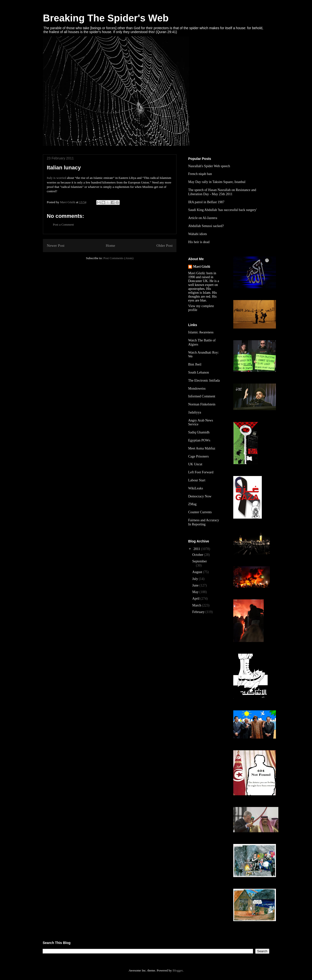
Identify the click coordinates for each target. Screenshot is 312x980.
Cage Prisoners (198, 456)
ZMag (192, 504)
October (198, 555)
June (196, 585)
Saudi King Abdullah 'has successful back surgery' (223, 210)
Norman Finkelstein (202, 404)
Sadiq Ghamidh (199, 432)
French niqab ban (200, 174)
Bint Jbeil (195, 364)
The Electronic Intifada (204, 380)
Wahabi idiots (198, 234)
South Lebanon (199, 372)
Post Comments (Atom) (118, 258)
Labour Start (197, 480)
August (198, 572)
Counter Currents (200, 512)
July (196, 579)
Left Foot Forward (201, 472)
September (200, 561)
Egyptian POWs (199, 440)
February (199, 612)
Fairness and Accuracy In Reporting (204, 522)
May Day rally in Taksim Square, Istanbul (217, 182)
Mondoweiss (197, 389)
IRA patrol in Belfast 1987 (206, 202)
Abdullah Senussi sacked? (206, 226)
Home (110, 245)
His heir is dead (199, 242)
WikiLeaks (196, 488)
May (196, 592)
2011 (197, 549)
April (196, 599)
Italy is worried (56, 178)
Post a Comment (63, 224)
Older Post (165, 245)
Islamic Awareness (201, 332)
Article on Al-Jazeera (203, 218)
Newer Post (56, 245)
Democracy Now (200, 496)
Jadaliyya (195, 412)
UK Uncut (195, 464)
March (197, 605)
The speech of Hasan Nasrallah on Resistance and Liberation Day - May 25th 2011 (222, 192)
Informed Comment (202, 396)
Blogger (178, 970)
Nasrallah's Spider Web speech (209, 166)
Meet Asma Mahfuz (202, 448)
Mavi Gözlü (202, 267)
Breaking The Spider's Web (106, 18)
